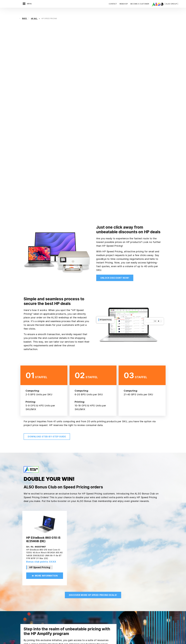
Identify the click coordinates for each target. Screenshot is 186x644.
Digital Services (51, 581)
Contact (113, 4)
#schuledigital (50, 608)
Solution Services (52, 599)
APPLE (94, 581)
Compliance (26, 581)
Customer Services (76, 594)
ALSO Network (74, 581)
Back (25, 14)
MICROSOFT (96, 616)
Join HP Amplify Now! (79, 473)
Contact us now (133, 590)
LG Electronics (97, 611)
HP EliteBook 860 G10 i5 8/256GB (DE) (43, 350)
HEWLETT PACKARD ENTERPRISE (99, 597)
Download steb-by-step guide (47, 247)
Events (71, 599)
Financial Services (52, 585)
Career (24, 585)
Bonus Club (73, 590)
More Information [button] (45, 386)
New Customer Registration (79, 608)
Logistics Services (52, 594)
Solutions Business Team (55, 603)
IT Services (49, 590)
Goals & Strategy (28, 608)
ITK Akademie (73, 603)
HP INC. (95, 602)
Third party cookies (73, 638)
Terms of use (110, 638)
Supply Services (51, 612)
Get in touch (116, 557)
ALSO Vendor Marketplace (79, 585)
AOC (93, 585)
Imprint (99, 638)
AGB (61, 638)
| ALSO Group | (171, 4)
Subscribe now (132, 623)
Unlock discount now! (115, 88)
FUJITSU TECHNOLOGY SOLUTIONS (101, 591)
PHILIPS (95, 620)
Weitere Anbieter (99, 629)
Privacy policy (89, 638)
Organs (24, 594)
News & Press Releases (31, 590)
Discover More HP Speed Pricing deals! (93, 405)
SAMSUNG (96, 625)
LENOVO (95, 607)
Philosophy (25, 599)
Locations (25, 603)
